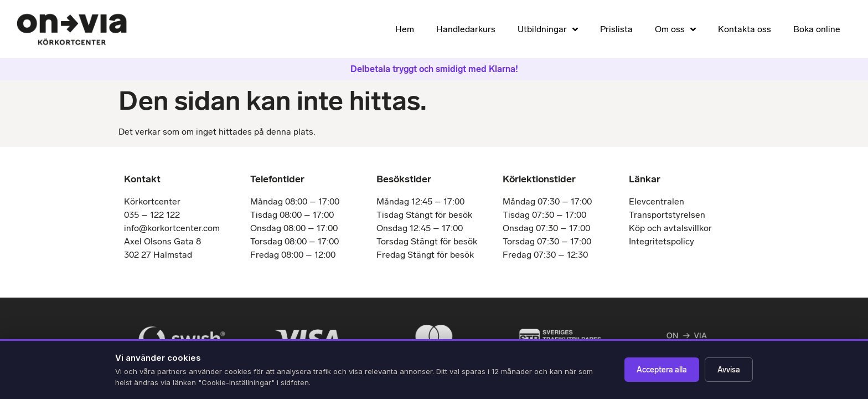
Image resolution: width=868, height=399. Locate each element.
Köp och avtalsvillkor (670, 228)
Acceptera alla (662, 370)
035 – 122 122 (152, 215)
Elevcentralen (657, 201)
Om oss (675, 29)
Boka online (817, 29)
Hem (405, 29)
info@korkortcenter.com (172, 228)
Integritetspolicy (662, 241)
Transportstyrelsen (667, 215)
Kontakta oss (745, 29)
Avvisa (729, 370)
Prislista (616, 29)
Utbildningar (548, 29)
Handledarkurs (466, 29)
